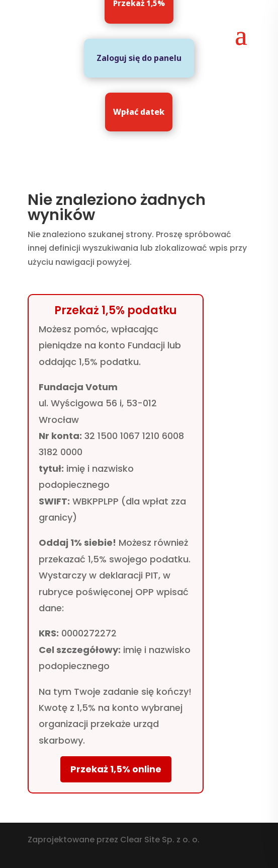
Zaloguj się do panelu (139, 58)
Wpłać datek (139, 112)
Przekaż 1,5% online (116, 769)
